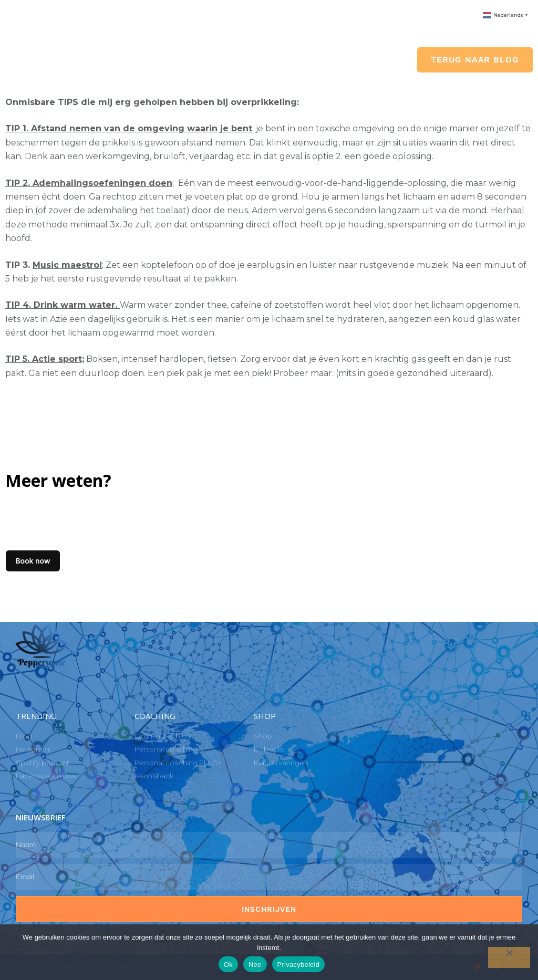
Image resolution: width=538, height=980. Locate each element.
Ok (228, 965)
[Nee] (509, 957)
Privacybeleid (299, 965)
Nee (255, 965)
